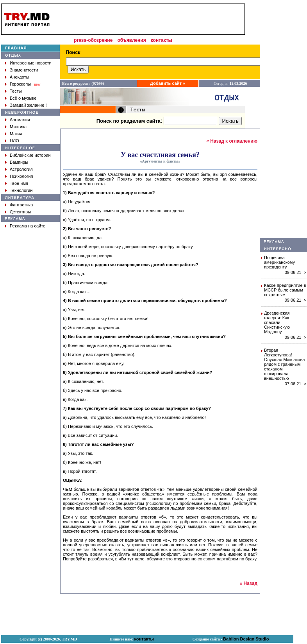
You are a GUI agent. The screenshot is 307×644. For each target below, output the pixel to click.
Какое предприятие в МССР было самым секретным (285, 290)
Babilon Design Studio (246, 639)
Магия (16, 134)
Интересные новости (31, 63)
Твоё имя (19, 183)
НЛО (14, 141)
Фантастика (21, 205)
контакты (162, 40)
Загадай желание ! (28, 105)
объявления (131, 40)
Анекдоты (20, 77)
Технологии (21, 190)
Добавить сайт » (168, 83)
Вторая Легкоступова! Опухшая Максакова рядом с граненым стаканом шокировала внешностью (284, 364)
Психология (21, 176)
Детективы (20, 212)
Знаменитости (24, 70)
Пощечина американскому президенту (279, 262)
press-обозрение (93, 40)
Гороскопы (20, 84)
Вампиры (19, 162)
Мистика (18, 127)
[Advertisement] (150, 19)
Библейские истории (30, 155)
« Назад (248, 583)
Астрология (21, 169)
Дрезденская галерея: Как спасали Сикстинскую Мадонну (277, 322)
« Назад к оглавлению (232, 141)
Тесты (16, 91)
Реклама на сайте (28, 226)
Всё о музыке (23, 98)
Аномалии (20, 120)
